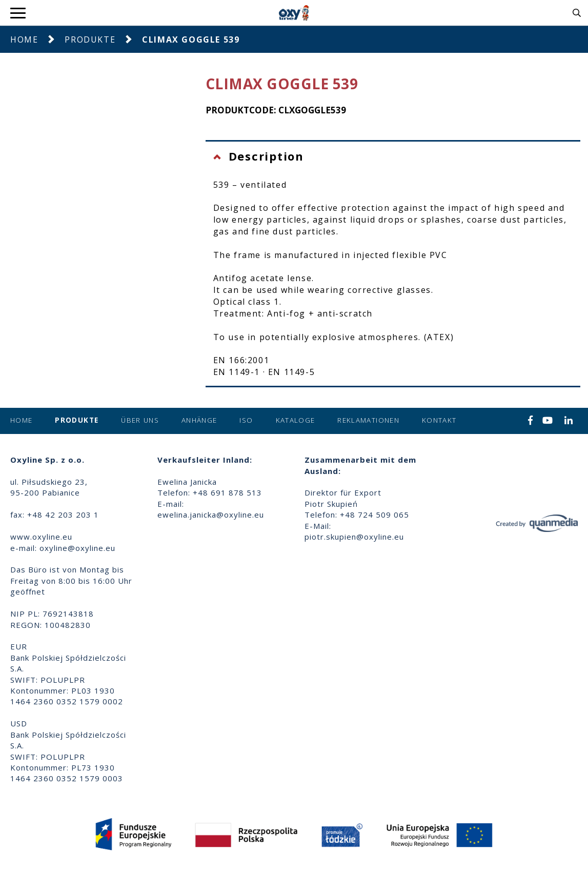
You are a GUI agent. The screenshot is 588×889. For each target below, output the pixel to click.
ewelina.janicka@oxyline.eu (211, 515)
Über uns (140, 420)
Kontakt (439, 420)
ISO (246, 420)
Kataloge (296, 420)
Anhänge (199, 420)
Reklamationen (368, 420)
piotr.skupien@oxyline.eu (354, 537)
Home (24, 39)
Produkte (90, 39)
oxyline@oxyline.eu (77, 548)
